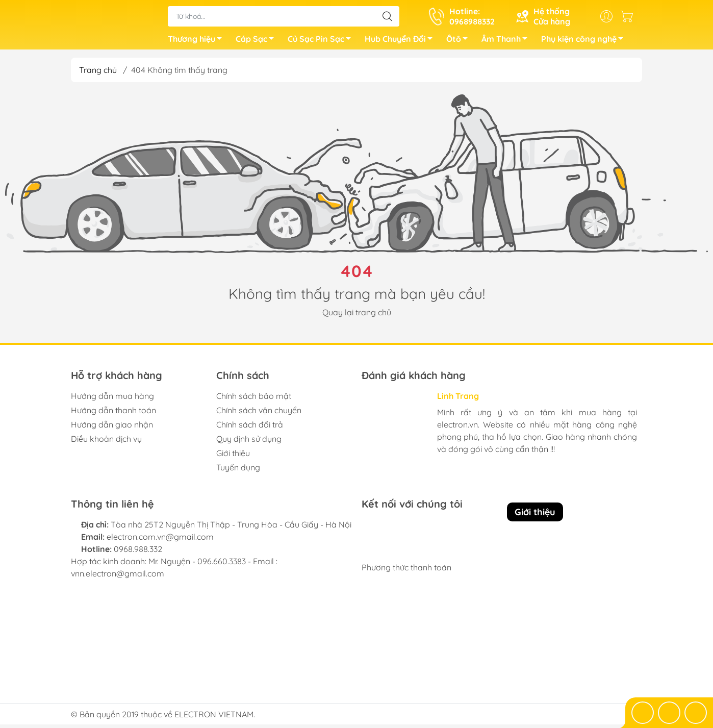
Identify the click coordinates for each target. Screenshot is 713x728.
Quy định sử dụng (249, 442)
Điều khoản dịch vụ (106, 442)
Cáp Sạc (258, 42)
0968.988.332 (138, 553)
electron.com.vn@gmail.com (160, 540)
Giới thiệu (233, 457)
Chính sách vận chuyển (259, 414)
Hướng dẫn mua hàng (112, 399)
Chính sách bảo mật (254, 399)
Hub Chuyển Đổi (401, 42)
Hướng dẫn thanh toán (113, 414)
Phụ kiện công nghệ (585, 42)
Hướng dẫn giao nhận (112, 428)
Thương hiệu (198, 42)
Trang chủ (98, 73)
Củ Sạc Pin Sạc (322, 42)
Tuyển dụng (238, 471)
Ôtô (460, 42)
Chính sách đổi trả (250, 428)
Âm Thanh (507, 42)
